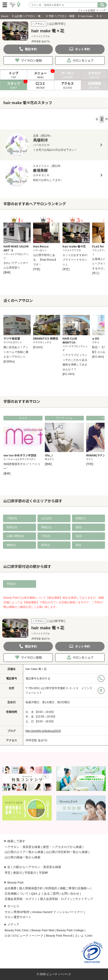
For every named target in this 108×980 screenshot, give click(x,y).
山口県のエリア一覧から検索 (24, 852)
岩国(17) (81, 518)
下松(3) (46, 536)
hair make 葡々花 (36, 669)
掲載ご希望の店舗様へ (75, 888)
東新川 (18, 873)
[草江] (96, 273)
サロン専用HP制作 (17, 912)
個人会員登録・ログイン (56, 899)
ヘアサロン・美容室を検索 (23, 847)
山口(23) (46, 518)
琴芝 (8, 873)
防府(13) (12, 527)
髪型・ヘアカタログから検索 (62, 847)
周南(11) (46, 527)
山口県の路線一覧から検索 (23, 857)
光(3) (79, 536)
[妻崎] (7, 272)
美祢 (78, 545)
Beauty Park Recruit (59, 936)
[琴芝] (66, 269)
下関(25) (12, 518)
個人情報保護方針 (31, 888)
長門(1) (46, 545)
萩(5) (79, 527)
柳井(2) (11, 545)
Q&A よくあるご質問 (45, 894)
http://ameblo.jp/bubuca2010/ (43, 731)
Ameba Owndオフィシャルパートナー (58, 912)
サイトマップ (84, 899)
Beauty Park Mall (43, 930)
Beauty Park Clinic (17, 930)
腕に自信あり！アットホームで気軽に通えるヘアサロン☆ (16, 352)
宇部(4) (11, 584)
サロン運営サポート (18, 917)
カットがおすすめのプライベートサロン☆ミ (75, 260)
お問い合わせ (70, 894)
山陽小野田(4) (15, 536)
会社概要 (11, 888)
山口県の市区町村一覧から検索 (67, 852)
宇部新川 (30, 873)
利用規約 (51, 888)
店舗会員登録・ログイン (21, 899)
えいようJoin (84, 936)
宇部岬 (43, 873)
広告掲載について (17, 894)
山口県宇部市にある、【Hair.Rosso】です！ (45, 260)
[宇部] (37, 269)
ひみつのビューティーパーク (24, 936)
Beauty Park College (70, 930)
